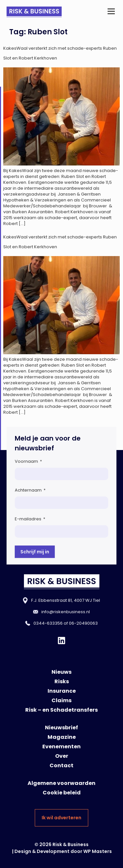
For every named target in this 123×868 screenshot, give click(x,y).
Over (62, 756)
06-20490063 (83, 623)
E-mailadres (30, 519)
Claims (61, 700)
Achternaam (30, 490)
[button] (111, 12)
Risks (62, 681)
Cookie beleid (62, 793)
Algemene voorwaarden (61, 783)
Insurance (62, 691)
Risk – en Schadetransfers (61, 710)
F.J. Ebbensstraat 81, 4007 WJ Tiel (66, 600)
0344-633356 (48, 623)
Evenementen (61, 746)
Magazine (62, 737)
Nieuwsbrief (61, 728)
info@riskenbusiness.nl (66, 612)
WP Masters (98, 851)
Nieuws (61, 672)
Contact (61, 765)
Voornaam (28, 461)
